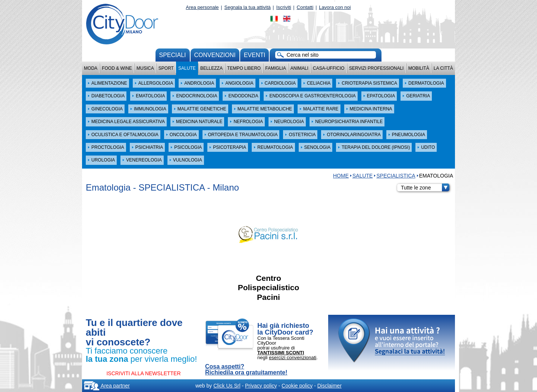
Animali (299, 68)
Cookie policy (297, 386)
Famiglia (275, 68)
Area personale (202, 7)
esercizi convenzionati (293, 357)
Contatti (305, 7)
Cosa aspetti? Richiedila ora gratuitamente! (246, 370)
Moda (91, 68)
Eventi (255, 55)
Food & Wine (117, 68)
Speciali (173, 55)
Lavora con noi (335, 7)
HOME (341, 176)
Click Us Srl (227, 386)
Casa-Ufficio (329, 68)
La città (443, 68)
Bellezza (211, 68)
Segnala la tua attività (248, 7)
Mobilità (419, 68)
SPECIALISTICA (396, 176)
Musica (145, 68)
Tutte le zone (425, 188)
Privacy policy (261, 386)
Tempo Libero (244, 68)
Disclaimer (329, 386)
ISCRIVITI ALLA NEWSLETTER (143, 373)
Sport (166, 68)
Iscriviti (284, 7)
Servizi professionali (376, 68)
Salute (187, 68)
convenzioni (215, 55)
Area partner (107, 386)
